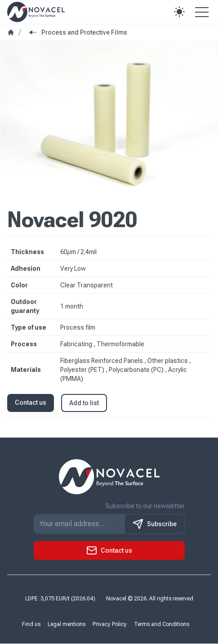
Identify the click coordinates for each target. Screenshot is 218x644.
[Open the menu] (202, 12)
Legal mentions (67, 625)
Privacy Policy (110, 625)
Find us (31, 625)
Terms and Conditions (162, 625)
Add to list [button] (84, 403)
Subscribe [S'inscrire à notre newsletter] (155, 524)
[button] (179, 12)
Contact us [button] (31, 402)
